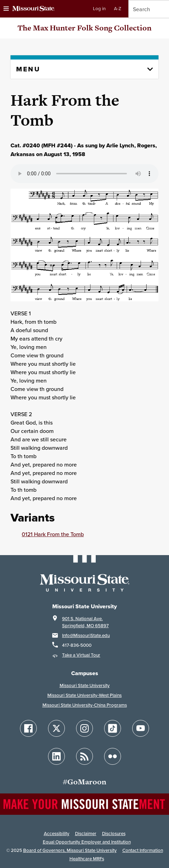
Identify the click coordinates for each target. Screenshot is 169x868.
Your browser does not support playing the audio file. (84, 174)
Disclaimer (86, 834)
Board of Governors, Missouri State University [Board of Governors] (70, 850)
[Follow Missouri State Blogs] (84, 756)
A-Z (118, 9)
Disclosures (114, 834)
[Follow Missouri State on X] (56, 728)
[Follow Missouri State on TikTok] (113, 728)
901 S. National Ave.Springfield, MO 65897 (85, 622)
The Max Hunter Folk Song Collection (84, 28)
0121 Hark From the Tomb (53, 534)
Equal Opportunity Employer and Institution (87, 842)
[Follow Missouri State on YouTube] (141, 728)
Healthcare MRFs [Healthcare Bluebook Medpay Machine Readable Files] (87, 859)
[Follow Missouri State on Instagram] (84, 728)
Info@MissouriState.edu (86, 635)
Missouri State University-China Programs (85, 705)
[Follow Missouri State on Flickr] (113, 756)
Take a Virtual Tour (81, 655)
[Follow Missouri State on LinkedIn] (56, 756)
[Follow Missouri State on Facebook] (28, 728)
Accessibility (57, 834)
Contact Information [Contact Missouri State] (143, 850)
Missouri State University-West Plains (84, 695)
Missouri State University (85, 685)
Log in (99, 9)
